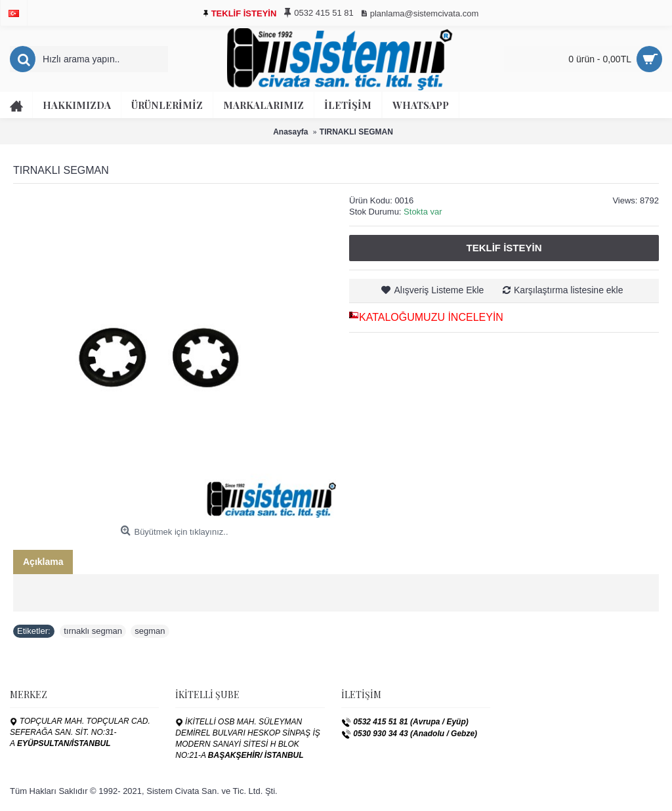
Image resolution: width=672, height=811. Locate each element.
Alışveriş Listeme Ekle (439, 290)
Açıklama (43, 562)
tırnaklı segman (93, 631)
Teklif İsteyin (504, 248)
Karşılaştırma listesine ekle (569, 290)
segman (150, 631)
